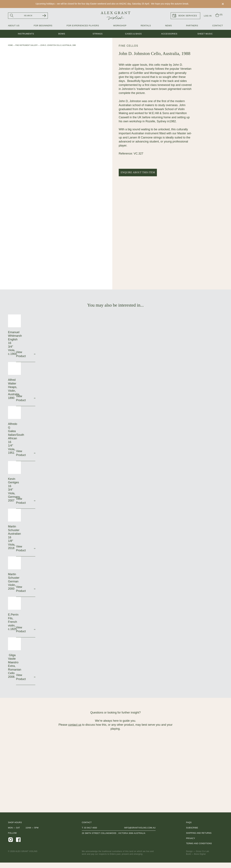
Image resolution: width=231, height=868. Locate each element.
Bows (62, 34)
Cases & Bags (133, 34)
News (168, 26)
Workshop (120, 26)
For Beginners (43, 26)
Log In (208, 16)
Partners (192, 26)
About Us (14, 26)
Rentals (146, 26)
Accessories (169, 34)
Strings (98, 34)
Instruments (26, 34)
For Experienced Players (83, 26)
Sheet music (205, 34)
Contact (218, 26)
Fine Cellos (128, 46)
